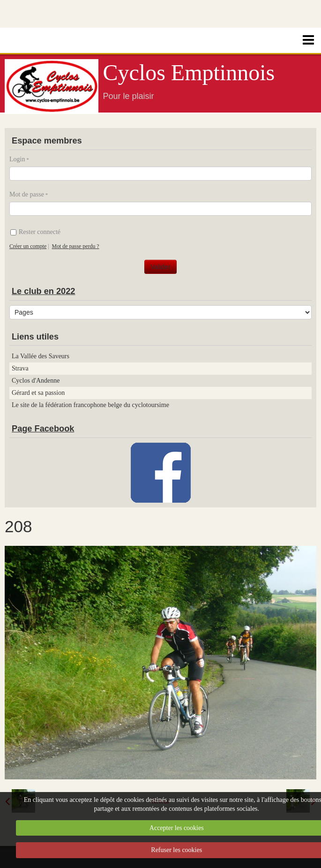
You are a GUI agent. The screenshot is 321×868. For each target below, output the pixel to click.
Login (17, 159)
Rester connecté (35, 232)
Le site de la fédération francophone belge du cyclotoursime (90, 405)
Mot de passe (27, 194)
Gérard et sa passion (38, 393)
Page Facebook (43, 429)
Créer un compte (28, 246)
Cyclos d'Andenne (36, 381)
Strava (20, 368)
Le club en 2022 (43, 291)
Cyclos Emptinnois (189, 72)
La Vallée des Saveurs (41, 356)
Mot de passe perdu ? (76, 246)
